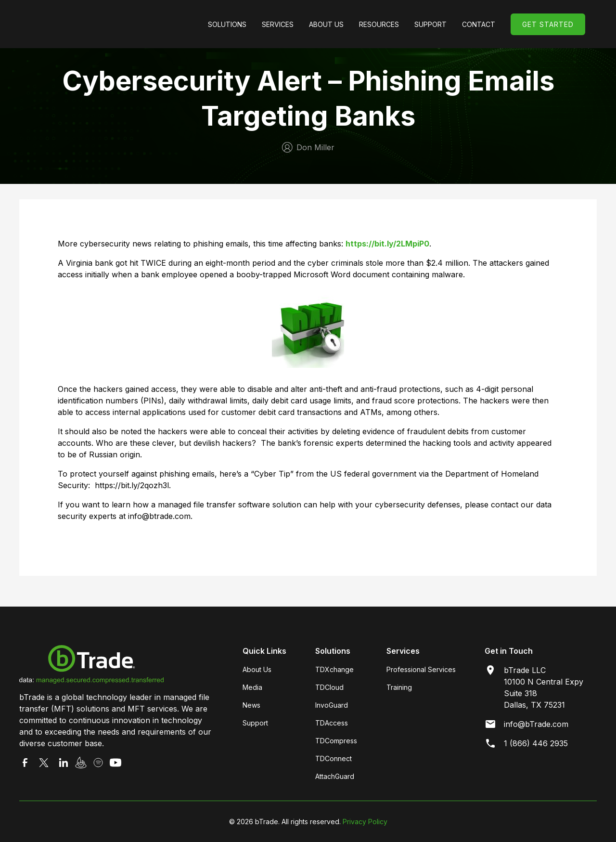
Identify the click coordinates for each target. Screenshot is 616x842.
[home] (103, 24)
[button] (227, 24)
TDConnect (334, 758)
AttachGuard (335, 776)
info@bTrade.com (536, 724)
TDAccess (332, 723)
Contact (479, 24)
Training (399, 687)
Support (255, 723)
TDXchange (334, 669)
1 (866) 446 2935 (536, 743)
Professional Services (421, 669)
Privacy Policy (365, 822)
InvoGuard (332, 705)
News (251, 705)
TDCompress (336, 741)
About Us (326, 24)
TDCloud (329, 687)
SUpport (430, 24)
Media (252, 687)
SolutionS (227, 24)
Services (278, 24)
